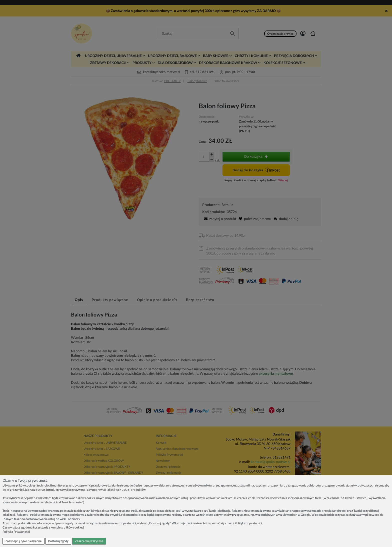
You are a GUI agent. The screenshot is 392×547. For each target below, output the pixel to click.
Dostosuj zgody (58, 541)
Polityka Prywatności (16, 532)
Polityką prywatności (248, 523)
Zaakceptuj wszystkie (89, 541)
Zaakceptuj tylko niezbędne (23, 541)
